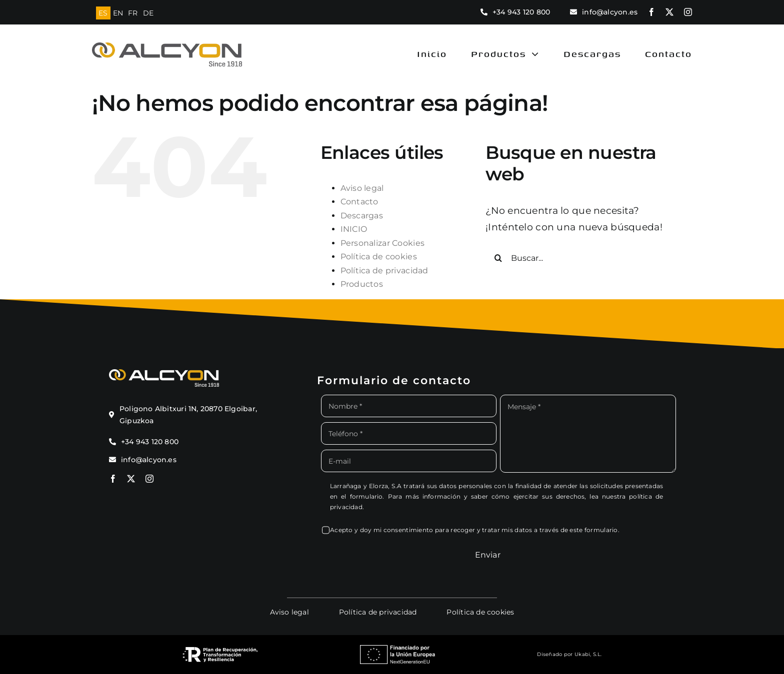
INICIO (354, 229)
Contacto (359, 202)
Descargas (362, 216)
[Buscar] (498, 258)
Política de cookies (379, 257)
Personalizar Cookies (383, 243)
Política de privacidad (384, 271)
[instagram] (688, 12)
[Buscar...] (580, 258)
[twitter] (669, 12)
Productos (362, 284)
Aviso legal (362, 188)
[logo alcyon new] (167, 47)
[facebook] (651, 12)
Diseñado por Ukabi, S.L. (569, 654)
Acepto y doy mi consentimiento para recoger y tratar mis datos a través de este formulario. (475, 530)
